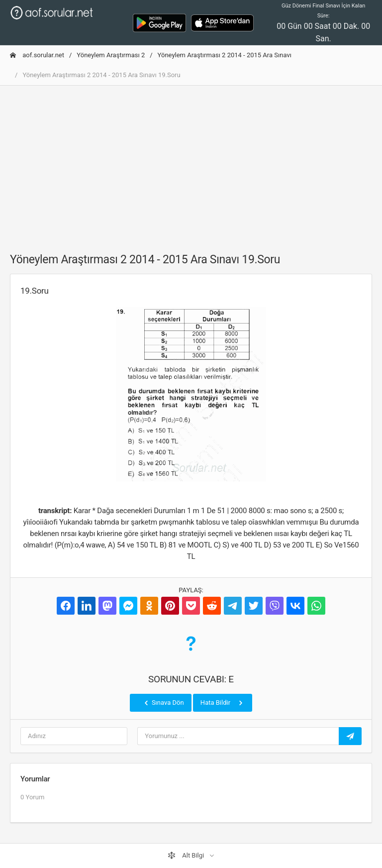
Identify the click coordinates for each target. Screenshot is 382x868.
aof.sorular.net (37, 55)
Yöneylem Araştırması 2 (111, 55)
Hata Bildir (223, 703)
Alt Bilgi (187, 856)
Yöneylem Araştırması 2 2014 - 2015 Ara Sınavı (225, 55)
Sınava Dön (163, 703)
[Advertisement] (191, 163)
